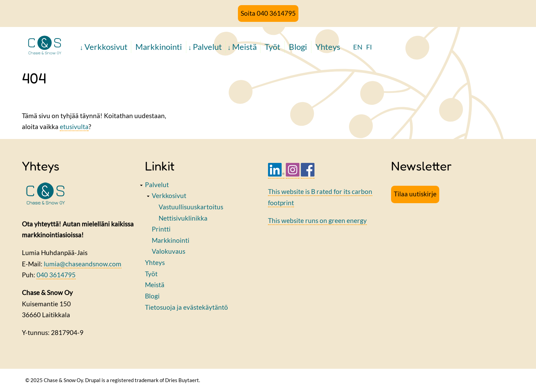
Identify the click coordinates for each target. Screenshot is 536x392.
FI (369, 47)
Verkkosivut (106, 47)
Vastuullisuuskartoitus (191, 207)
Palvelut (207, 47)
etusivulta (74, 127)
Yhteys (328, 47)
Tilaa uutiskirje (415, 194)
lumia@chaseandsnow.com (83, 264)
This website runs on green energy (317, 220)
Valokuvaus (169, 251)
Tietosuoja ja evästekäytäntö (186, 307)
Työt (272, 47)
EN (358, 47)
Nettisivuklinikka (183, 218)
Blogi (298, 47)
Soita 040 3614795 (268, 13)
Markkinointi (159, 47)
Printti (161, 229)
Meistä (244, 47)
